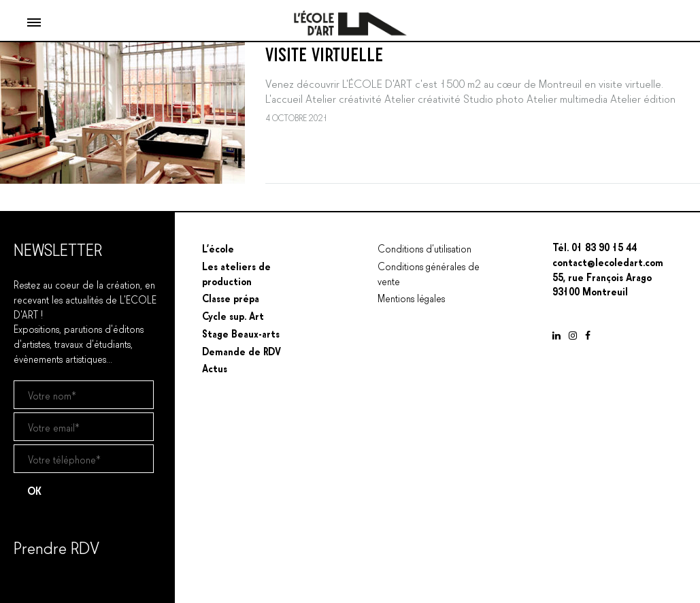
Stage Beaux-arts (241, 333)
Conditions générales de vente (429, 273)
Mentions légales (411, 297)
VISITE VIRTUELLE (324, 52)
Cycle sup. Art (233, 315)
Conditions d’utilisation (424, 248)
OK (34, 490)
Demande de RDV (241, 351)
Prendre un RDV (47, 582)
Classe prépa (231, 297)
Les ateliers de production (236, 273)
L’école (218, 248)
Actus (215, 368)
